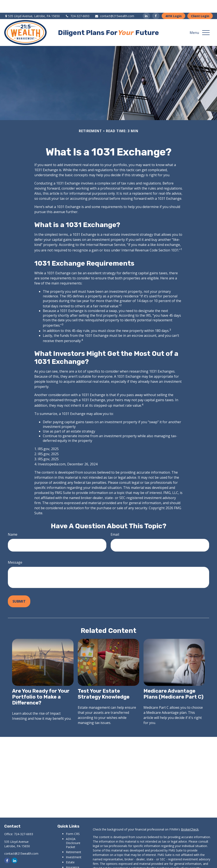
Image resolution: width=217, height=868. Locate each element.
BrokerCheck (190, 817)
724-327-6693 (77, 3)
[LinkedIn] (146, 3)
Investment (74, 844)
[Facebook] (156, 3)
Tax (68, 860)
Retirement (74, 839)
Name (13, 522)
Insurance (73, 855)
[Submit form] (19, 589)
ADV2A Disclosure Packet (73, 830)
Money (71, 865)
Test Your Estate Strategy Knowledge (104, 681)
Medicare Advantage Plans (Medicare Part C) (173, 681)
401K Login (173, 3)
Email (115, 522)
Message (15, 550)
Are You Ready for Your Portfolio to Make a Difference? (41, 684)
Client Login (200, 3)
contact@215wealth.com (114, 3)
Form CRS (73, 821)
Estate (70, 849)
